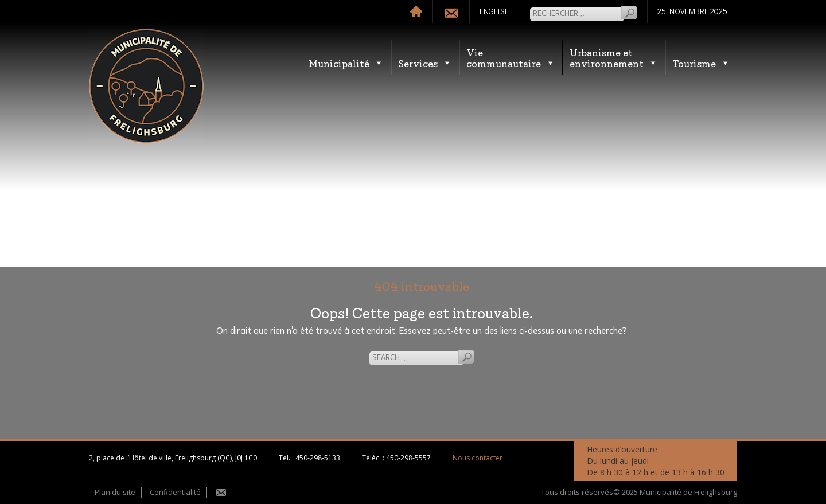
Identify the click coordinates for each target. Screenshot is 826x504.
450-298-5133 (318, 458)
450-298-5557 (408, 458)
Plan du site (115, 492)
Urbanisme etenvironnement (614, 57)
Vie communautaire (511, 57)
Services (425, 63)
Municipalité (346, 63)
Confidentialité (175, 492)
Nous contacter (478, 458)
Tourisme (701, 63)
